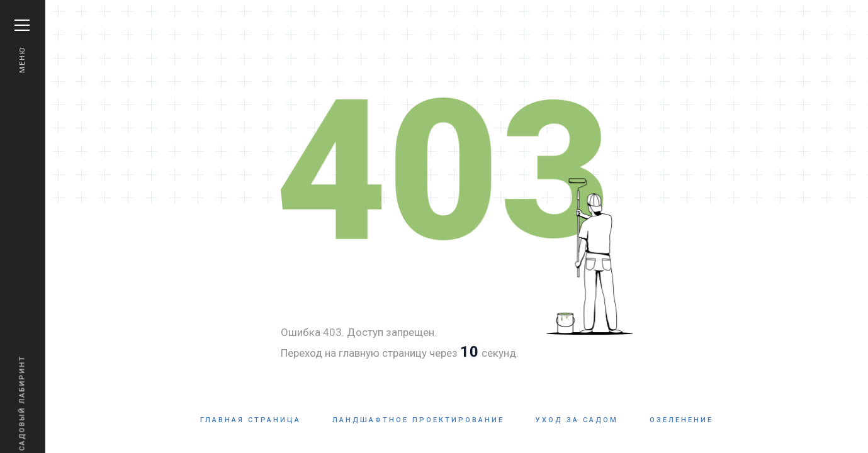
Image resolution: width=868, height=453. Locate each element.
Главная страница (251, 420)
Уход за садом (577, 420)
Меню (22, 46)
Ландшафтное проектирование (418, 420)
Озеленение (681, 420)
